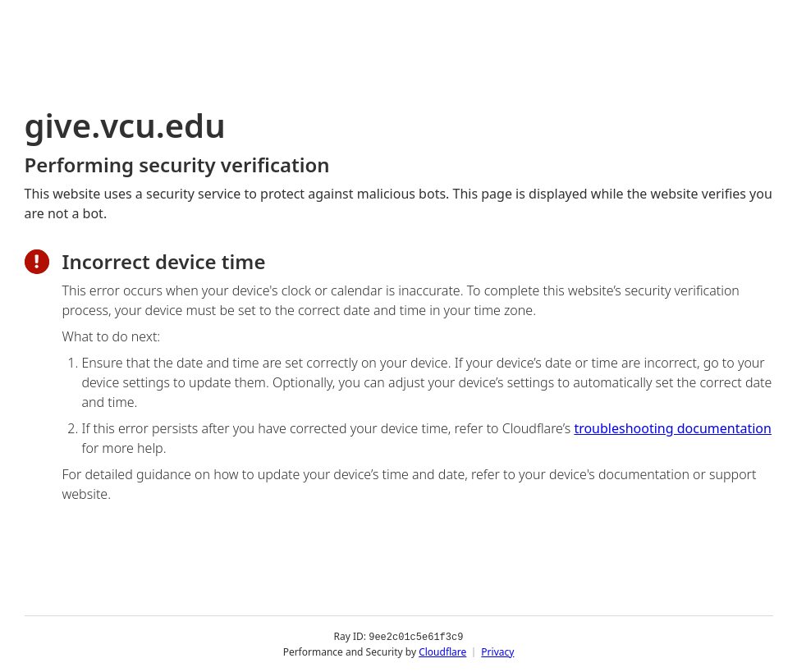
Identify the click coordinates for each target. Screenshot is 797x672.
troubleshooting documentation (673, 428)
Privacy (497, 651)
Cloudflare (442, 651)
